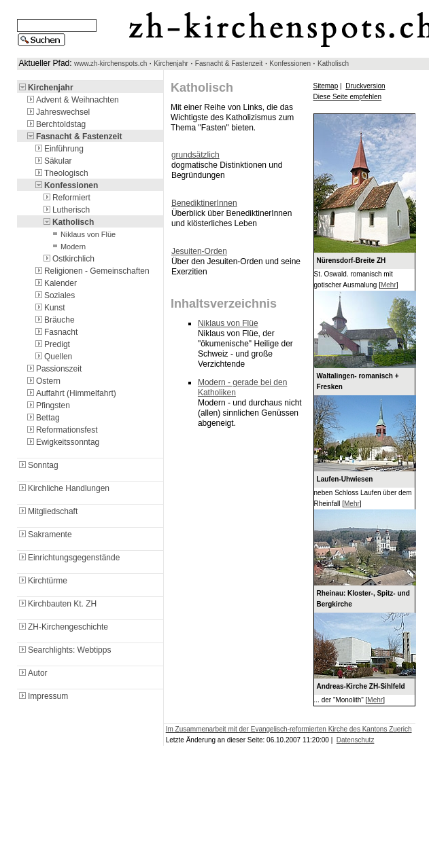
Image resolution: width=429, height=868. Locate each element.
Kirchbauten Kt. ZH (57, 604)
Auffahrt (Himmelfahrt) (71, 393)
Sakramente (45, 535)
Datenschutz (356, 740)
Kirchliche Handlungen (63, 488)
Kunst (49, 308)
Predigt (52, 344)
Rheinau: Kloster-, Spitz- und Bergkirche (363, 599)
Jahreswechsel (57, 112)
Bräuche (54, 320)
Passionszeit (53, 369)
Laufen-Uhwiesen (345, 479)
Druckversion (365, 86)
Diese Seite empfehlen (348, 97)
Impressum (42, 696)
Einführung (58, 149)
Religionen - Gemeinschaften (91, 271)
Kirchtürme (42, 581)
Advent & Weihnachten (72, 100)
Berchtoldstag (55, 124)
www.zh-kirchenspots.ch (110, 64)
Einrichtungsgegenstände (68, 558)
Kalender (55, 283)
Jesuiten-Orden (199, 251)
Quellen (53, 357)
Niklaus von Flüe (83, 234)
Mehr (389, 285)
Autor (32, 673)
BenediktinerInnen (204, 203)
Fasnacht (55, 332)
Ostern (43, 381)
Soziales (54, 295)
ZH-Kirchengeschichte (63, 627)
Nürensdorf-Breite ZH (351, 260)
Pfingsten (48, 405)
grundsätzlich (195, 155)
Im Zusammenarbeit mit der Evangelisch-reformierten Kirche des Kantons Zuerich (289, 729)
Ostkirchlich (68, 259)
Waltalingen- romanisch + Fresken (358, 381)
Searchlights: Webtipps (64, 650)
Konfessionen (290, 64)
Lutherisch (66, 210)
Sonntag (38, 465)
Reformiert (66, 198)
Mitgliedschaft (47, 511)
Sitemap (326, 86)
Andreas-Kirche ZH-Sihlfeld (361, 686)
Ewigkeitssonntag (62, 442)
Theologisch (61, 173)
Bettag (42, 418)
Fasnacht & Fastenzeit (229, 64)
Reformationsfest (62, 430)
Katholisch (333, 64)
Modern (68, 247)
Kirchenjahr (171, 64)
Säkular (53, 161)
